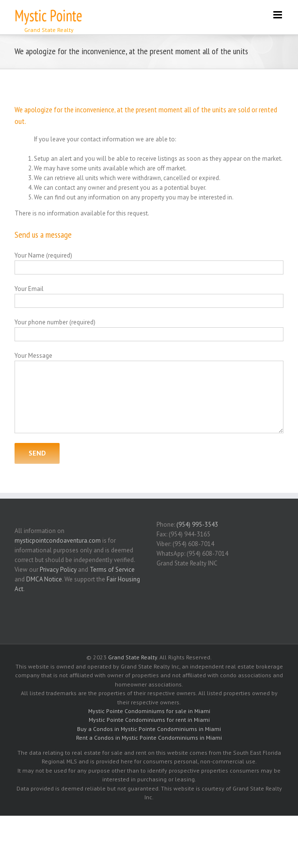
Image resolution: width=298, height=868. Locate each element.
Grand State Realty (133, 657)
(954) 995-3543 (197, 525)
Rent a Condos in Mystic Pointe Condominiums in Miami (149, 738)
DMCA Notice (44, 579)
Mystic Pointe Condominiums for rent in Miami (149, 720)
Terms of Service (112, 570)
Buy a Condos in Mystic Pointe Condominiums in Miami (149, 729)
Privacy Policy (58, 570)
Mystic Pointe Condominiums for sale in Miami (149, 711)
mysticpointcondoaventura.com (58, 541)
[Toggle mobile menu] (278, 15)
